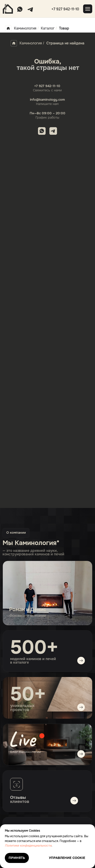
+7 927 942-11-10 (65, 9)
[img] (48, 744)
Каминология (21, 28)
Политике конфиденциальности (28, 846)
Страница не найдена (65, 43)
